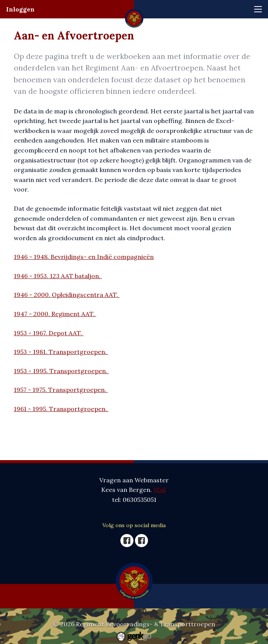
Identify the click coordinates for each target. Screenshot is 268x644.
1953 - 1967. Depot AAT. (49, 333)
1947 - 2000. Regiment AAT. (55, 314)
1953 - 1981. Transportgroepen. (61, 352)
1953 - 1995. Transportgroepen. (61, 371)
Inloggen (20, 9)
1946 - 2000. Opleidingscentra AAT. (67, 295)
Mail (159, 490)
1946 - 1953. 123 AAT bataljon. (58, 276)
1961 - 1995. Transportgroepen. (61, 409)
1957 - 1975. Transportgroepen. (61, 390)
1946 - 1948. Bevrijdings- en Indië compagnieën (84, 257)
